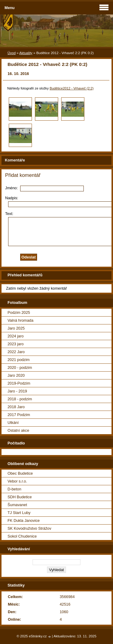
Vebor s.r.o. (17, 481)
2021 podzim (19, 360)
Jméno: (11, 188)
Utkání (13, 423)
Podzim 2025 (19, 312)
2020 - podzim (20, 368)
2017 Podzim (19, 415)
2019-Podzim (19, 383)
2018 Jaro (16, 407)
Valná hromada (20, 320)
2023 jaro (16, 344)
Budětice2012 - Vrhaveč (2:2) (72, 88)
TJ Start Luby (19, 513)
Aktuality (26, 53)
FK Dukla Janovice (24, 520)
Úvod (12, 53)
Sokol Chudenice (22, 536)
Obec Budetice (20, 473)
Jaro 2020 (16, 375)
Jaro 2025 (16, 328)
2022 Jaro (16, 352)
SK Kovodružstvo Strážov (29, 528)
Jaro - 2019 (17, 391)
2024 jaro (16, 336)
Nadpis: (12, 198)
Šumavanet (17, 505)
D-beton (14, 489)
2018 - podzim (20, 399)
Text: (9, 214)
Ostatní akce (18, 430)
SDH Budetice (20, 497)
